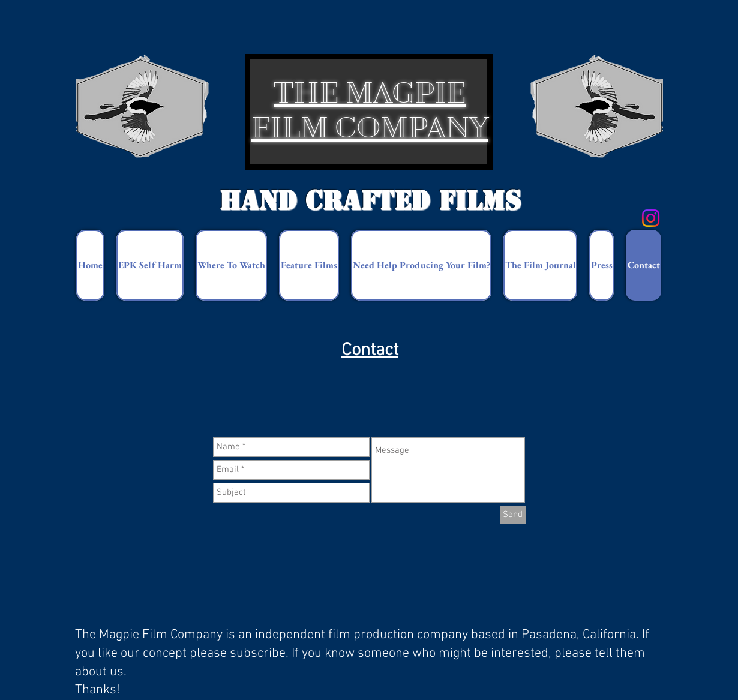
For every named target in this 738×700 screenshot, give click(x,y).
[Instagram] (651, 218)
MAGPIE (406, 93)
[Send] (513, 515)
